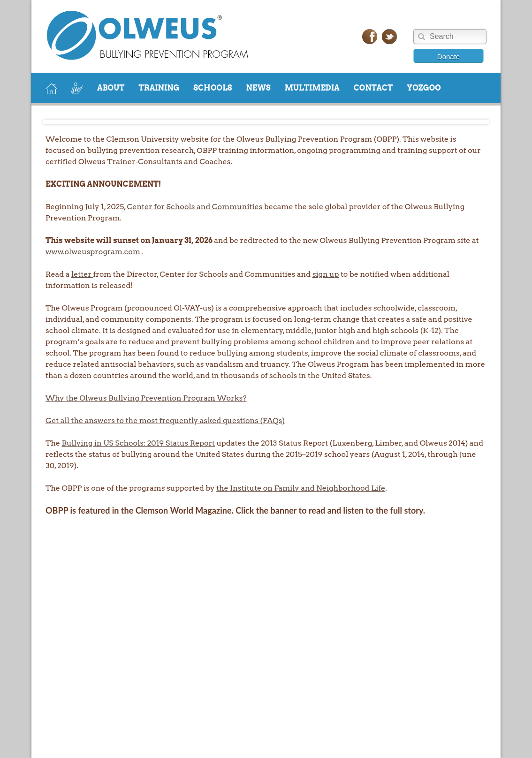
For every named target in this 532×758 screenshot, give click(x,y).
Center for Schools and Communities (195, 207)
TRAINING (159, 88)
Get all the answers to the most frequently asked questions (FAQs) (165, 421)
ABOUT (111, 88)
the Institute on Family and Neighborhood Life (301, 488)
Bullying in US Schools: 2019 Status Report (138, 443)
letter (82, 274)
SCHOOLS (213, 88)
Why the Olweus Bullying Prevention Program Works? (146, 398)
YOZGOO (424, 88)
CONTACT (373, 88)
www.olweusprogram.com (94, 252)
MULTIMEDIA (312, 88)
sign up (326, 274)
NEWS (258, 88)
